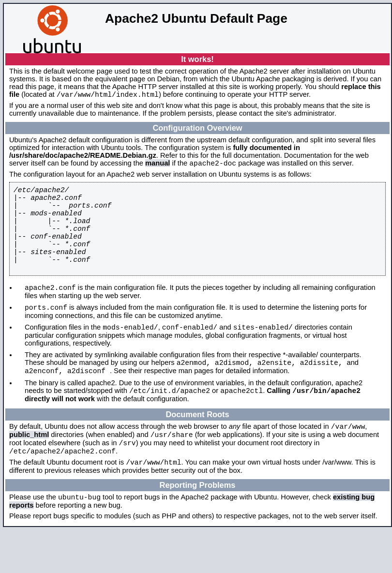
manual (158, 166)
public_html (29, 470)
